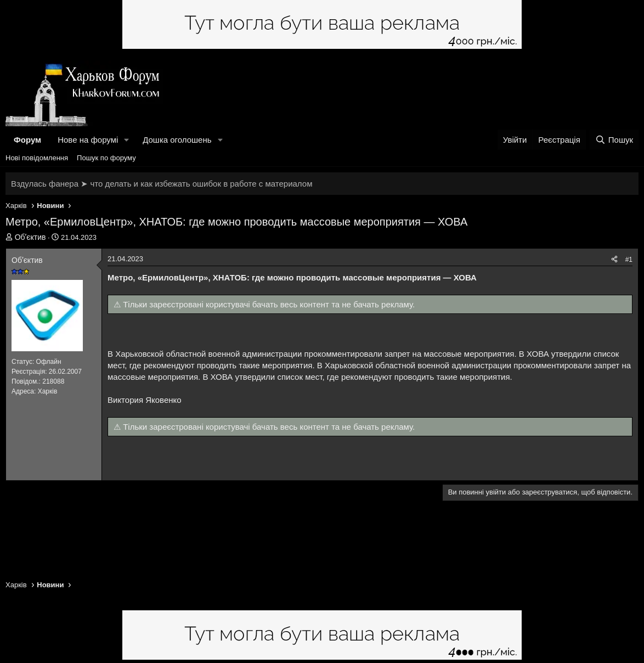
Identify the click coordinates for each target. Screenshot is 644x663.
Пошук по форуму (106, 158)
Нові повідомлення (37, 158)
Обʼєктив (30, 237)
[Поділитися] (614, 260)
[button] (127, 140)
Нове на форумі (88, 140)
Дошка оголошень (177, 140)
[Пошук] (614, 140)
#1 (629, 260)
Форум (27, 140)
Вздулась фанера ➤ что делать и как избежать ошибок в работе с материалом (162, 184)
